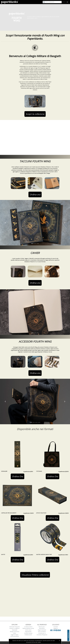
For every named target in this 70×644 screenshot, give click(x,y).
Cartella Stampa (28, 633)
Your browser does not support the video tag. (35, 137)
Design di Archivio (14, 632)
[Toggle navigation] (67, 2)
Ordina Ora (17, 476)
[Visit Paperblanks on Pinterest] (60, 630)
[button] (26, 101)
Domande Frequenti (14, 627)
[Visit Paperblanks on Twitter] (57, 630)
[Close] (59, 641)
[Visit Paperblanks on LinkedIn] (58, 630)
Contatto (56, 627)
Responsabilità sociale (28, 628)
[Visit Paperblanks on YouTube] (55, 630)
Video (14, 633)
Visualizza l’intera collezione (35, 575)
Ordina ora (35, 194)
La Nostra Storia (28, 627)
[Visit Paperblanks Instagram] (53, 630)
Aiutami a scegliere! (14, 628)
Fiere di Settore (42, 632)
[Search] (53, 2)
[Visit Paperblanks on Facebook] (51, 630)
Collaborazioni (28, 635)
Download (14, 630)
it (63, 2)
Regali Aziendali (42, 630)
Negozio (56, 628)
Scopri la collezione (35, 114)
